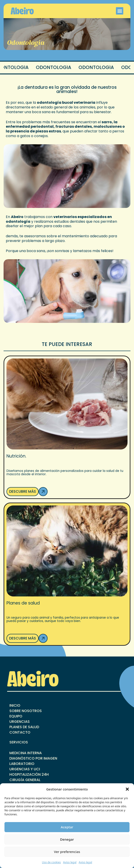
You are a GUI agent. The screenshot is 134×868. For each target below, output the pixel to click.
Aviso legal (70, 862)
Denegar (67, 839)
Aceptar (67, 827)
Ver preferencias (67, 852)
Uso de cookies (51, 862)
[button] (127, 789)
